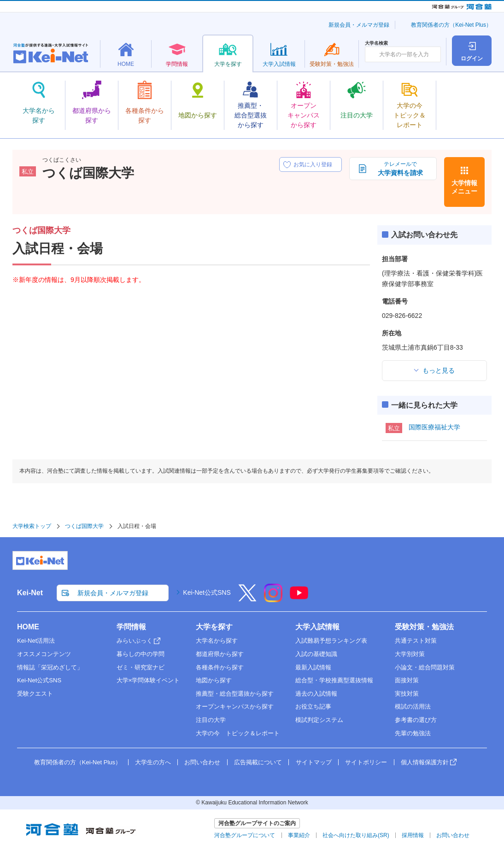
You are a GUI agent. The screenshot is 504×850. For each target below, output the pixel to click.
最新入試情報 (313, 667)
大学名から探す (217, 641)
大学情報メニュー (464, 187)
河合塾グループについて (245, 835)
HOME (28, 627)
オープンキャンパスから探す (235, 706)
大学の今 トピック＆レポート (238, 733)
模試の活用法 (413, 706)
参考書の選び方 (416, 720)
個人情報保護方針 (425, 762)
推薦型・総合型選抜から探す (235, 694)
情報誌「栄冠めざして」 (50, 667)
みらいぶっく (135, 641)
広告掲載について (258, 762)
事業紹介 (299, 835)
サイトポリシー (366, 762)
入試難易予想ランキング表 (331, 641)
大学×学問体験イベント (148, 680)
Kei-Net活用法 (36, 641)
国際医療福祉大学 (434, 427)
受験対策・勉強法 (424, 627)
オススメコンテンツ (44, 654)
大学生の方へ (153, 762)
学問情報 (131, 627)
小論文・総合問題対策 (425, 667)
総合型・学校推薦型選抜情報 (334, 680)
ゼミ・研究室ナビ (141, 667)
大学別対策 (410, 654)
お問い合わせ (202, 762)
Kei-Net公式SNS (207, 592)
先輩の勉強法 (413, 733)
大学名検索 (376, 43)
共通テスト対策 (416, 641)
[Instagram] (273, 599)
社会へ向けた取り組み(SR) (356, 835)
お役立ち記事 (313, 706)
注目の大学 (211, 720)
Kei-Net (30, 593)
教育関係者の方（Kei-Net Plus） (451, 25)
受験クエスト (35, 694)
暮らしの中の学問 (141, 654)
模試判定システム (319, 720)
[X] (247, 599)
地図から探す (214, 680)
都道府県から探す (220, 654)
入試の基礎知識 (316, 654)
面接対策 (407, 680)
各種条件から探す (220, 667)
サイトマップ (314, 762)
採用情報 (413, 835)
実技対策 (407, 694)
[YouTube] (299, 599)
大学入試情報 (317, 627)
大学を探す (214, 627)
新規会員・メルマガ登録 (359, 25)
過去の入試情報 (316, 694)
